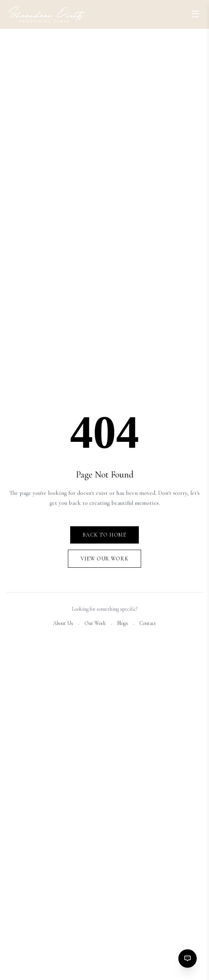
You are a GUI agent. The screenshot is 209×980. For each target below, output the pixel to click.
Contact (148, 624)
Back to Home (104, 536)
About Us (63, 624)
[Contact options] (188, 959)
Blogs (123, 624)
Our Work (95, 624)
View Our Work (104, 559)
